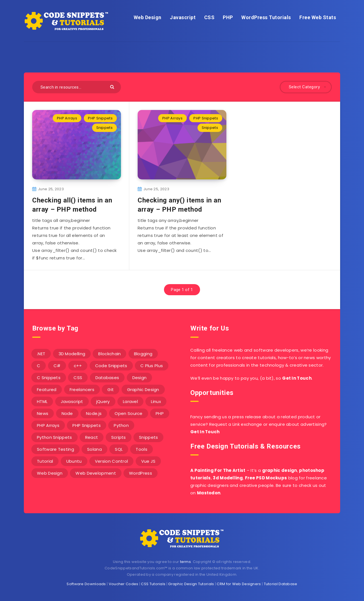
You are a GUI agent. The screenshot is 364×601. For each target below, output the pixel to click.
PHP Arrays (67, 118)
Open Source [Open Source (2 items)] (128, 413)
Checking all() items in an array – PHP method (72, 205)
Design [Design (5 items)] (140, 378)
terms (186, 562)
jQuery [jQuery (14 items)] (103, 401)
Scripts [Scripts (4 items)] (119, 437)
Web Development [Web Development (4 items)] (96, 473)
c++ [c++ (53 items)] (78, 366)
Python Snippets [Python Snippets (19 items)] (55, 437)
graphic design (280, 470)
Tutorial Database (281, 584)
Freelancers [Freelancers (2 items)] (82, 390)
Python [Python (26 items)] (121, 425)
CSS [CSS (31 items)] (78, 378)
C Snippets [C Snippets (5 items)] (49, 378)
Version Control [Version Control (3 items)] (112, 461)
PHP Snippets (100, 118)
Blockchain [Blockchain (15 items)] (109, 354)
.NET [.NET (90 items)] (41, 354)
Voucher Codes (124, 584)
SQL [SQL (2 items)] (119, 449)
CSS (209, 17)
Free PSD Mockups (266, 478)
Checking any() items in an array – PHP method (180, 205)
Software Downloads (86, 584)
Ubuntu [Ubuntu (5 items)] (74, 461)
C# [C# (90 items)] (57, 366)
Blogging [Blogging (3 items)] (143, 354)
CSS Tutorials (153, 584)
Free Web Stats (318, 17)
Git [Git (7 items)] (111, 390)
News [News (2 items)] (43, 413)
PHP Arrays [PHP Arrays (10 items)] (48, 425)
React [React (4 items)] (92, 437)
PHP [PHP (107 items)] (160, 413)
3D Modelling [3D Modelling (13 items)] (72, 354)
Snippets (104, 128)
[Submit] (113, 87)
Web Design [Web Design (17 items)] (50, 473)
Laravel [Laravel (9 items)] (130, 401)
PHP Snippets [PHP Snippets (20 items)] (87, 425)
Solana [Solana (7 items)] (94, 449)
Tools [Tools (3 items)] (141, 449)
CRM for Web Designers (239, 584)
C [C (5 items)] (39, 366)
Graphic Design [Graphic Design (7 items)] (143, 390)
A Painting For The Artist (218, 470)
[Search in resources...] (77, 87)
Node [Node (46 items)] (67, 413)
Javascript (183, 17)
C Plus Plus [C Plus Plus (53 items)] (152, 366)
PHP (228, 17)
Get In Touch (297, 378)
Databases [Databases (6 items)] (107, 378)
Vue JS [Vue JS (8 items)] (148, 461)
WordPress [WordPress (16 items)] (141, 473)
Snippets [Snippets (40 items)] (148, 437)
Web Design (148, 17)
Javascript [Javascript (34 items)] (72, 401)
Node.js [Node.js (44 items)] (94, 413)
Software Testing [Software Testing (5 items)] (55, 449)
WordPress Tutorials (266, 17)
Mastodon (209, 493)
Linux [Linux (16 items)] (156, 401)
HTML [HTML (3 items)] (42, 401)
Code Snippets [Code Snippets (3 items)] (111, 366)
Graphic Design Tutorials (191, 584)
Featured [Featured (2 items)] (47, 390)
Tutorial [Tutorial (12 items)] (45, 461)
